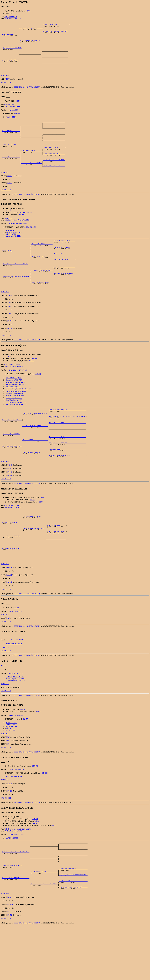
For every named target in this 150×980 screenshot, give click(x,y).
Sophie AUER (13, 119)
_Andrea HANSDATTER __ (10, 67)
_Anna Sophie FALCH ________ (64, 281)
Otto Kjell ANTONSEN (16, 718)
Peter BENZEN (9, 113)
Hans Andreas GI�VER (12, 392)
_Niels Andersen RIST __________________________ (67, 452)
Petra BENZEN (11, 126)
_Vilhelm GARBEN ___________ (64, 290)
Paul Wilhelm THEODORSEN (13, 915)
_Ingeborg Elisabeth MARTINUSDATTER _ (73, 926)
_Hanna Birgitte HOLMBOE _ (12, 479)
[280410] (55, 870)
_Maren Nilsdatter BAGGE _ (56, 571)
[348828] (45, 818)
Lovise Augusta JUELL (13, 115)
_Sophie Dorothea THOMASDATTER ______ (73, 941)
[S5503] (9, 627)
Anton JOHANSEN (11, 17)
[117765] (29, 231)
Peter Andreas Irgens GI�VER (16, 419)
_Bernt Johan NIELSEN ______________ (44, 923)
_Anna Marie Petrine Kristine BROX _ (44, 937)
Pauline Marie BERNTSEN (14, 876)
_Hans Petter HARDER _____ (12, 560)
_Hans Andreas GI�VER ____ (12, 448)
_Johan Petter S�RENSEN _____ (31, 28)
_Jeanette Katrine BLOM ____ (42, 309)
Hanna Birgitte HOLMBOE (14, 394)
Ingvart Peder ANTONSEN (12, 52)
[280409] (34, 868)
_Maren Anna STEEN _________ (42, 278)
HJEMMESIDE (6, 91)
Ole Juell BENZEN (10, 158)
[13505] (42, 533)
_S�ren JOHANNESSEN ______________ (56, 25)
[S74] (8, 88)
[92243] (17, 653)
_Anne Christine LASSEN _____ (54, 169)
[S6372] (10, 966)
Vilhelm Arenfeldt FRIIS (14, 251)
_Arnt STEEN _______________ (64, 274)
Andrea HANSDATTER (13, 19)
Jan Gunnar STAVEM (16, 685)
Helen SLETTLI (11, 775)
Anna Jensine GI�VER (14, 405)
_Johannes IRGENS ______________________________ (67, 483)
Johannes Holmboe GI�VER (15, 410)
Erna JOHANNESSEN (16, 879)
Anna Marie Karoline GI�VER (16, 432)
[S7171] (10, 356)
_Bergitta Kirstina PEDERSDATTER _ (55, 32)
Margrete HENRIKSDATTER (15, 543)
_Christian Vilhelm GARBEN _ (42, 294)
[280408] (37, 866)
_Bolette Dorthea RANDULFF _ (64, 298)
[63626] (3, 710)
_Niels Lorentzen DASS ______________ (73, 919)
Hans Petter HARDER (12, 541)
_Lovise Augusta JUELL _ (11, 173)
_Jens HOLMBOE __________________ (35, 472)
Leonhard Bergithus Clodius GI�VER (18, 416)
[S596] (9, 330)
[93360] (38, 756)
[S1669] (10, 323)
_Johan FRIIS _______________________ (16, 270)
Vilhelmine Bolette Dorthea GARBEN (17, 238)
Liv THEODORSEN (12, 883)
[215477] (35, 811)
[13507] (41, 537)
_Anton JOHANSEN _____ (10, 36)
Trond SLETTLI (11, 770)
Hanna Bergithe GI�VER (14, 421)
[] (3, 88)
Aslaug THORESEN (15, 656)
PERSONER (5, 84)
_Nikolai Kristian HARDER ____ (34, 552)
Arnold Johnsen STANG (16, 814)
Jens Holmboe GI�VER (14, 425)
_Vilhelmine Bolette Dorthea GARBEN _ (16, 301)
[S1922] (10, 194)
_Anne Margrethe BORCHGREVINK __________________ (67, 490)
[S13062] (10, 951)
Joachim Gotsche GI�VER (15, 423)
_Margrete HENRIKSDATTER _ (12, 591)
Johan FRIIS (8, 236)
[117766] (21, 233)
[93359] (22, 754)
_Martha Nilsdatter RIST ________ (35, 455)
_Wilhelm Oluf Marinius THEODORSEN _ (16, 899)
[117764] (23, 231)
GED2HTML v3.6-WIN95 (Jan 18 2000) (27, 96)
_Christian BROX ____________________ (73, 934)
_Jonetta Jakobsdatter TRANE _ (34, 567)
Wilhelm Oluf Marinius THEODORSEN (18, 874)
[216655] (17, 110)
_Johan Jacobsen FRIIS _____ (64, 259)
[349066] (17, 122)
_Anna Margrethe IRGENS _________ (35, 487)
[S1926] (10, 828)
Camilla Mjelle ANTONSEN (15, 725)
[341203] (33, 245)
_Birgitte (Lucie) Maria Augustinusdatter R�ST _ (68, 444)
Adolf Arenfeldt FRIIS (13, 252)
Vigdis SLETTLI (11, 771)
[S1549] (10, 500)
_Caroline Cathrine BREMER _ (31, 180)
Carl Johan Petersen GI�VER (16, 430)
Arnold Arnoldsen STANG (14, 821)
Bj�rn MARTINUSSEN (14, 688)
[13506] (32, 535)
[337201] (38, 401)
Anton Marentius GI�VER (15, 412)
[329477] (26, 764)
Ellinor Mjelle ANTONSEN (15, 722)
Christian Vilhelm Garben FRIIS (15, 287)
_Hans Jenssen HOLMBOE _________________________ (67, 468)
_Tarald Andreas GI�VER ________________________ (68, 437)
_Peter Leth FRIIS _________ (42, 263)
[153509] (35, 386)
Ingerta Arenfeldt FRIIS (14, 254)
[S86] (8, 663)
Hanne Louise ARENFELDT (18, 242)
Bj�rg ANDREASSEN (16, 760)
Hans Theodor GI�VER (14, 428)
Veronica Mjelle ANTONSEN (15, 723)
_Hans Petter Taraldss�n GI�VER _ (36, 441)
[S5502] (9, 612)
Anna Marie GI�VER (13, 414)
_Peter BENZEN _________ (11, 142)
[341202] (26, 245)
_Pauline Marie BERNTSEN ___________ (16, 930)
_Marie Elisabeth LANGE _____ (54, 184)
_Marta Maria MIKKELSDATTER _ (30, 43)
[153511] (8, 384)
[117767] (8, 228)
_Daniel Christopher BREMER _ (54, 177)
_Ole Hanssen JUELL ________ (31, 166)
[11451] (28, 11)
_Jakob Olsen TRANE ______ (56, 563)
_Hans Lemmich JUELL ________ (54, 162)
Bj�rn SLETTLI (11, 768)
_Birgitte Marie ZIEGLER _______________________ (67, 476)
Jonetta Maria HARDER (12, 576)
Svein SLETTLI (11, 773)
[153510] (31, 388)
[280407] (35, 864)
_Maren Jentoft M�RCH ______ (64, 267)
